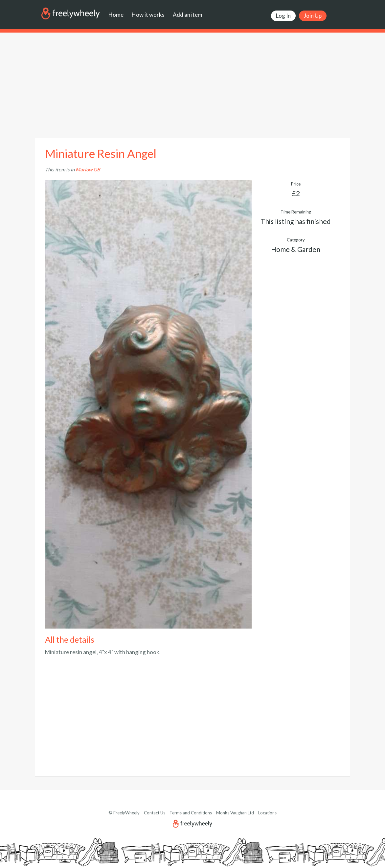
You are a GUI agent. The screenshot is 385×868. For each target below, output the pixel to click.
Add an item (188, 15)
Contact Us (155, 813)
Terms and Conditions (191, 813)
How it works (148, 15)
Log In (283, 16)
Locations (267, 813)
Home (116, 15)
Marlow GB (88, 169)
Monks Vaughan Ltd (235, 813)
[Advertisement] (192, 85)
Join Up (313, 16)
